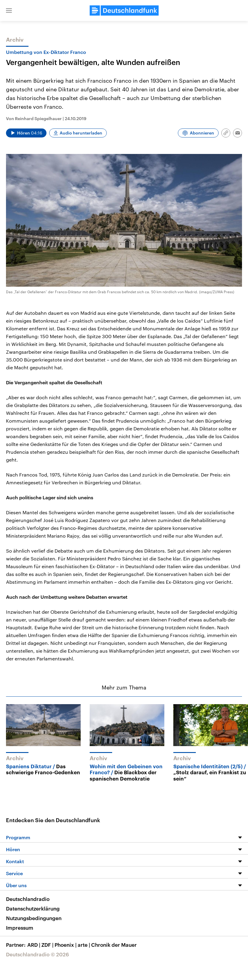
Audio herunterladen (81, 133)
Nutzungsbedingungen (34, 918)
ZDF (48, 945)
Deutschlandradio (28, 899)
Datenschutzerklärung (33, 908)
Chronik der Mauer (114, 945)
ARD (34, 945)
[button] (9, 10)
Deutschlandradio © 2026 (37, 954)
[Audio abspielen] (26, 133)
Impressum (20, 928)
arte (84, 945)
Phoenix (66, 945)
